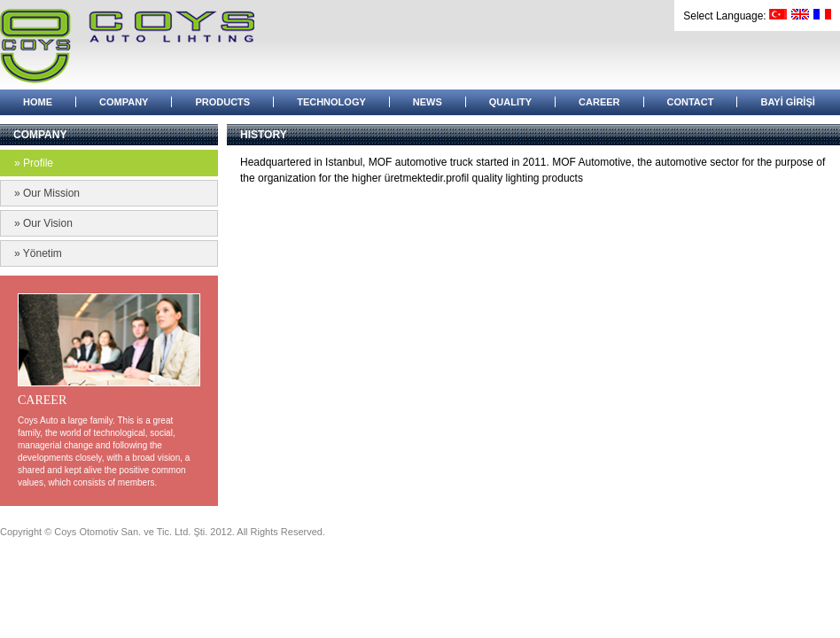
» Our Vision (43, 223)
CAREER (599, 102)
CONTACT (691, 102)
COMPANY (124, 102)
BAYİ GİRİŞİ (787, 102)
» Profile (34, 163)
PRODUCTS (222, 102)
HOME (38, 102)
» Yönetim (38, 253)
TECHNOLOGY (331, 102)
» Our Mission (47, 193)
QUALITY (510, 102)
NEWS (428, 102)
